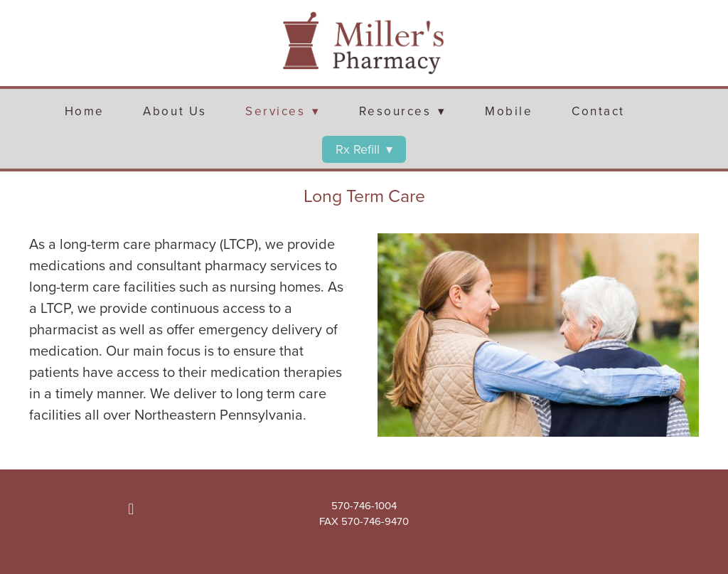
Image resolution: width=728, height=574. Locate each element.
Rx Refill (364, 149)
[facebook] (131, 509)
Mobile (509, 111)
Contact (598, 111)
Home (85, 111)
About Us (175, 111)
